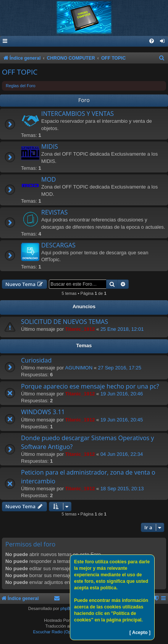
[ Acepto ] (140, 633)
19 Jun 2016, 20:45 (122, 420)
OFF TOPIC (20, 72)
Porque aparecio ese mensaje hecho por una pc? (90, 386)
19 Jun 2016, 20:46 (122, 394)
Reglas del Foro (21, 86)
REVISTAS (54, 212)
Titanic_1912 (80, 329)
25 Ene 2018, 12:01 (122, 329)
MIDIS (50, 146)
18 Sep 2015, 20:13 (122, 489)
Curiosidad (36, 360)
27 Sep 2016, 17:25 (120, 368)
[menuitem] (163, 41)
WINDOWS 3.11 (43, 412)
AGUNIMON (79, 368)
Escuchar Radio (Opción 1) (58, 632)
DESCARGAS (58, 245)
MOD (48, 179)
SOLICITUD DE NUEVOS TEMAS (65, 322)
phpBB (67, 608)
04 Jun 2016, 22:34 (122, 454)
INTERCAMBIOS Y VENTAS (78, 114)
